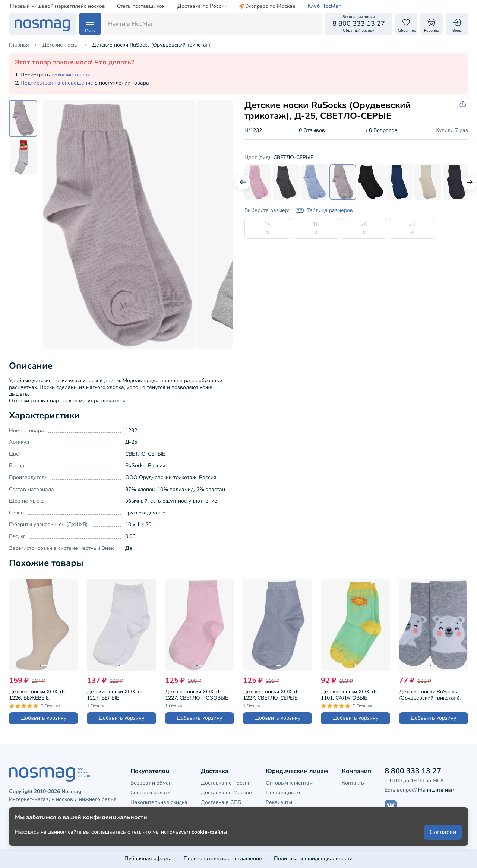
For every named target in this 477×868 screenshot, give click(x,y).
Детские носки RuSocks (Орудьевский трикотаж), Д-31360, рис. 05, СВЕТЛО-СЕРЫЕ (432, 694)
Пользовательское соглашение (223, 859)
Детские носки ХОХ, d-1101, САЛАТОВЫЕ (349, 694)
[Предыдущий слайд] (243, 182)
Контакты (353, 783)
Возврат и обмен (151, 783)
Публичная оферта (148, 859)
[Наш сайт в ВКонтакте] (391, 806)
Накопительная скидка (159, 802)
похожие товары (72, 75)
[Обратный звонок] (358, 24)
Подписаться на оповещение (57, 83)
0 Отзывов (312, 131)
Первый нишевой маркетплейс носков (58, 6)
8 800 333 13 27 (413, 771)
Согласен (443, 843)
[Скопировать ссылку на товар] (464, 104)
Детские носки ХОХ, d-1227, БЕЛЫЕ (115, 694)
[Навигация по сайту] (90, 24)
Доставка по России (202, 6)
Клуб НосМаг (324, 6)
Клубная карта (149, 812)
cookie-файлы (209, 842)
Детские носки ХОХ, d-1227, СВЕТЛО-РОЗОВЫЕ (197, 694)
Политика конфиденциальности (313, 859)
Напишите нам (436, 790)
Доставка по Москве (226, 793)
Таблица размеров (324, 210)
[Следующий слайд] (470, 182)
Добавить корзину (44, 718)
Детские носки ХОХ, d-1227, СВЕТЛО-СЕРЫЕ (271, 694)
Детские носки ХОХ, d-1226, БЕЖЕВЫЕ (37, 694)
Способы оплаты (151, 793)
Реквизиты (279, 802)
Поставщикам (283, 793)
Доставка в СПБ (221, 802)
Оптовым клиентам (289, 783)
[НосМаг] (42, 24)
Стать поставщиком (141, 6)
